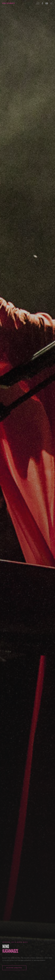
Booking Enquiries (14, 968)
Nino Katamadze (9, 3)
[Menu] (51, 3)
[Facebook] (42, 3)
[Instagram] (38, 3)
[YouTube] (47, 3)
